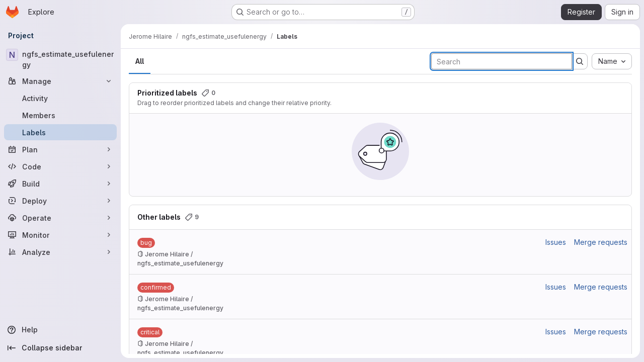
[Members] (60, 115)
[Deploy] (60, 201)
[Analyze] (60, 252)
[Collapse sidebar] (60, 348)
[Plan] (60, 149)
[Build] (60, 184)
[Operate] (60, 218)
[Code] (60, 166)
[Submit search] (580, 61)
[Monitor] (60, 235)
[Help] (60, 330)
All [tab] (140, 61)
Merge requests (601, 242)
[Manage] (60, 81)
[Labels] (60, 132)
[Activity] (60, 98)
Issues (556, 242)
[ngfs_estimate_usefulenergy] (60, 59)
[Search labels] (502, 61)
